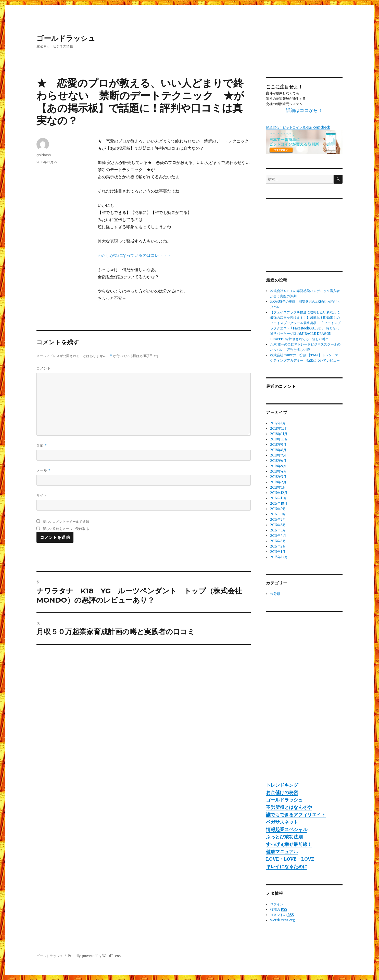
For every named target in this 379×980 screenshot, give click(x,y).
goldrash (44, 155)
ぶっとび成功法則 (284, 837)
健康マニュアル (282, 852)
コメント (44, 368)
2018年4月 (278, 471)
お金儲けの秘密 (282, 792)
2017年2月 (278, 546)
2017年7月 (278, 520)
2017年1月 (278, 552)
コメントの (282, 915)
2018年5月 (278, 466)
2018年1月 (278, 487)
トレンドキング (282, 785)
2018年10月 (279, 439)
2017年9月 (278, 509)
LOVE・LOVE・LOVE (290, 859)
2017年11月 (279, 498)
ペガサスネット (282, 822)
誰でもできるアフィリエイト (296, 815)
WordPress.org (283, 920)
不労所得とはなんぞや (289, 807)
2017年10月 (279, 504)
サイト (42, 495)
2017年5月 (278, 530)
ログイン (277, 904)
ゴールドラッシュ (66, 38)
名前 (42, 445)
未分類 (275, 594)
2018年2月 (278, 482)
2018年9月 (278, 445)
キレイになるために (287, 866)
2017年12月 (279, 493)
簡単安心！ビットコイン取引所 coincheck (298, 127)
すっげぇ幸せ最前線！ (289, 844)
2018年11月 (279, 434)
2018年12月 (279, 429)
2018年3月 (278, 477)
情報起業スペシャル (287, 829)
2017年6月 (278, 525)
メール (43, 470)
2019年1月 (278, 423)
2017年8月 (278, 514)
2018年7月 (278, 455)
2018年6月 (278, 461)
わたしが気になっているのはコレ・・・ (134, 255)
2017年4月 (278, 536)
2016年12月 (279, 557)
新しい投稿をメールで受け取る (66, 529)
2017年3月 (278, 541)
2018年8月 (278, 450)
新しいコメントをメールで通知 (66, 521)
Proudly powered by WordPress (94, 956)
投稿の (279, 910)
